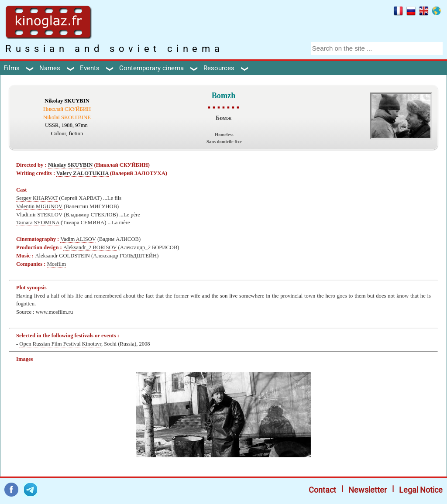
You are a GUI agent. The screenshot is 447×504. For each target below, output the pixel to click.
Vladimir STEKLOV (39, 215)
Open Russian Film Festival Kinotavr (60, 344)
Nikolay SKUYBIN (67, 101)
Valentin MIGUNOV (39, 206)
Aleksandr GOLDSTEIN (62, 256)
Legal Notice (421, 490)
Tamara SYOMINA (38, 223)
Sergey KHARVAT (37, 198)
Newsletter (368, 490)
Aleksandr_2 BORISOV (90, 247)
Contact (322, 490)
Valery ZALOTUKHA (83, 173)
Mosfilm (57, 264)
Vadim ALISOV (78, 239)
